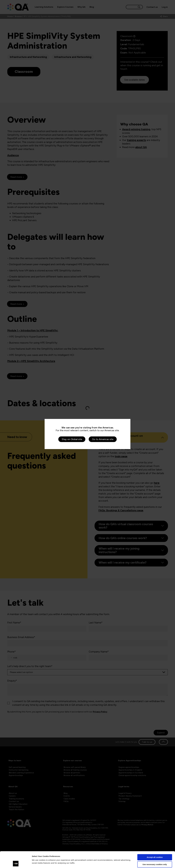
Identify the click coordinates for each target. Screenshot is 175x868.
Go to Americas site (103, 439)
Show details (37, 863)
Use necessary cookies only (155, 849)
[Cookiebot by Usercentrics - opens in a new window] (16, 863)
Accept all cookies (155, 842)
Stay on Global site (72, 439)
